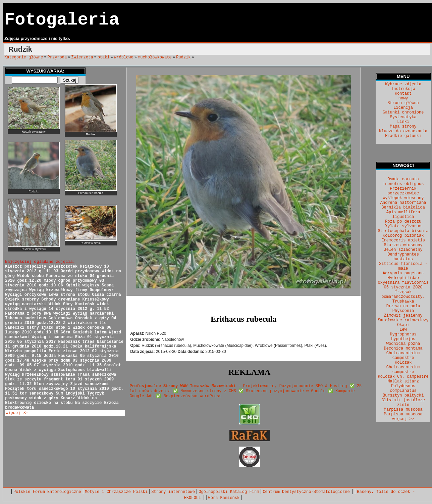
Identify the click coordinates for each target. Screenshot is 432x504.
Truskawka (403, 302)
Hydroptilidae (403, 278)
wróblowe (124, 57)
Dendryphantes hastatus (403, 257)
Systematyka (403, 117)
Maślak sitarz (403, 381)
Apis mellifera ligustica (403, 215)
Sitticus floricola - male (403, 266)
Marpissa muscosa (403, 410)
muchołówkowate (155, 57)
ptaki (104, 57)
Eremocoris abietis (403, 240)
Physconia (403, 311)
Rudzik (183, 57)
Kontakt (403, 94)
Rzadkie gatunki (403, 136)
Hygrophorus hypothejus (403, 337)
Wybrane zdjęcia (403, 84)
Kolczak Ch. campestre (403, 377)
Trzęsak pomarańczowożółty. (403, 294)
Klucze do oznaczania (403, 131)
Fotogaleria (62, 20)
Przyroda (57, 57)
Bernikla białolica (403, 208)
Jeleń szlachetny (403, 250)
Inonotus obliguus (403, 184)
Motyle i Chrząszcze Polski (116, 492)
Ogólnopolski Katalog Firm (229, 492)
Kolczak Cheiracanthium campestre (403, 367)
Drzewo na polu (403, 306)
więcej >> (17, 413)
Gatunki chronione (403, 112)
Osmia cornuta (403, 179)
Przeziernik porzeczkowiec (403, 191)
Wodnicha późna (403, 344)
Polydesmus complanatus (403, 388)
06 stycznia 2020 (403, 287)
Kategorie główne (24, 57)
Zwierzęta (82, 57)
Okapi (403, 325)
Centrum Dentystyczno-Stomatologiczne (307, 492)
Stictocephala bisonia (403, 231)
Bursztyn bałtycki (403, 396)
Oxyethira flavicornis (403, 283)
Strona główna (403, 103)
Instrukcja (403, 89)
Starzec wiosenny (403, 245)
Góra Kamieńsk (224, 498)
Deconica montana (403, 349)
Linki (403, 122)
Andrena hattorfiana (403, 203)
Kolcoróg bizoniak (403, 236)
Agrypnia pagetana (403, 273)
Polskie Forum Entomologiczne (47, 492)
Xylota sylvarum (403, 226)
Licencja (403, 108)
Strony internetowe (173, 492)
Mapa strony (403, 127)
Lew (403, 330)
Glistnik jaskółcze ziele (403, 403)
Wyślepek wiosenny (403, 198)
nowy (403, 98)
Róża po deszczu (403, 222)
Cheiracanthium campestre (403, 356)
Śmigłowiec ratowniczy (403, 320)
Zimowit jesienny (403, 316)
